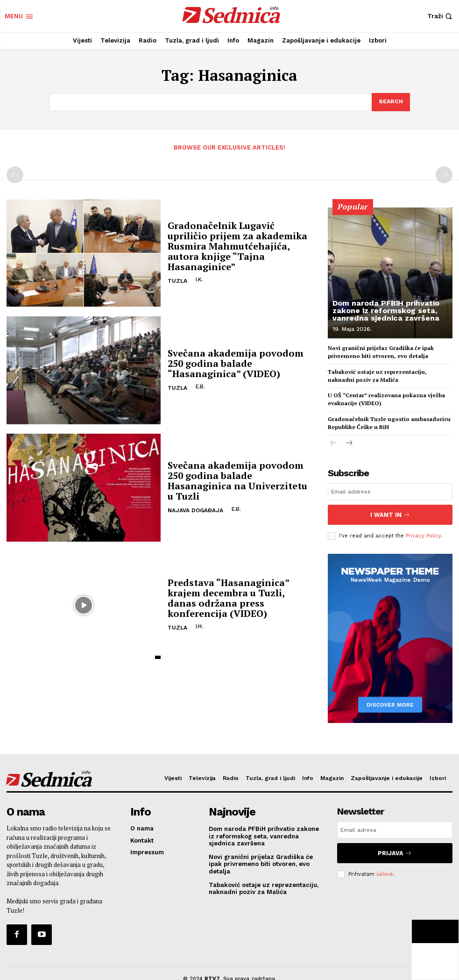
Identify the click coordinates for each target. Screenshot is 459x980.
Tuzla (177, 279)
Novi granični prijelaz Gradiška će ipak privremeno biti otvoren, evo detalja (381, 351)
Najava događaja (195, 508)
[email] (390, 490)
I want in (390, 511)
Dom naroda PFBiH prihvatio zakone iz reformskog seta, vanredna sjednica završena (386, 309)
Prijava (395, 843)
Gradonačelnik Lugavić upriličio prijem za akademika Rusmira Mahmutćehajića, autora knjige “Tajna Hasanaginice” (237, 244)
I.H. (198, 624)
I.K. (198, 278)
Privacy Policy (423, 530)
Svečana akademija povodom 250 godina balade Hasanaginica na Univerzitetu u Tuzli (237, 479)
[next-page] (349, 442)
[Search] (390, 101)
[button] (441, 16)
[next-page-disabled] (444, 173)
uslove (385, 862)
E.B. (199, 385)
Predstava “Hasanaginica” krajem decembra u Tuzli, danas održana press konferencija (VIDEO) (228, 596)
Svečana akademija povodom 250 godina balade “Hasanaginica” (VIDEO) (236, 361)
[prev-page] (15, 173)
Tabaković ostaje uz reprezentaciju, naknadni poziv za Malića (377, 374)
